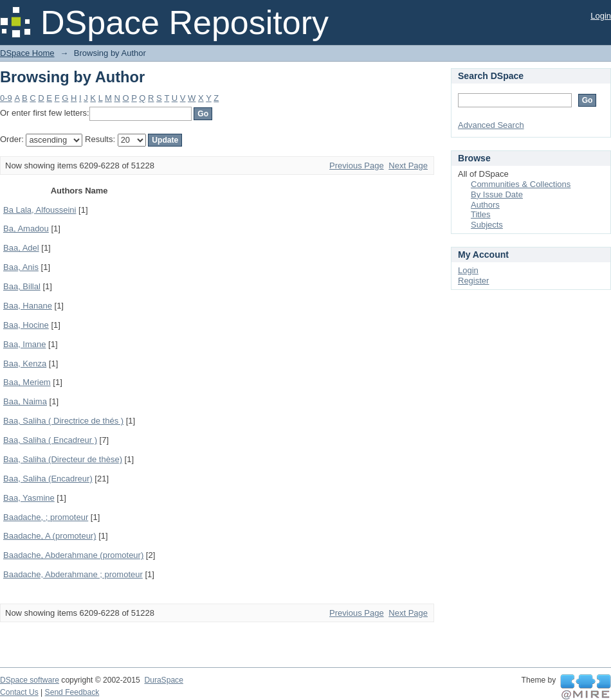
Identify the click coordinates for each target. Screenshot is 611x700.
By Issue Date (497, 194)
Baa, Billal (22, 286)
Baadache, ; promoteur (46, 517)
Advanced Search (491, 125)
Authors (485, 205)
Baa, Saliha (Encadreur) (48, 479)
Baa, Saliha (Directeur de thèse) (63, 459)
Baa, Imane (25, 344)
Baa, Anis (21, 267)
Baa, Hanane (28, 306)
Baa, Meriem (27, 382)
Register (473, 281)
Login (601, 16)
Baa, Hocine (26, 325)
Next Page (408, 166)
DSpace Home (27, 53)
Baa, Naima (25, 401)
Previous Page (357, 166)
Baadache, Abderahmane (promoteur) (73, 555)
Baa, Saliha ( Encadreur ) (50, 440)
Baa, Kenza (25, 363)
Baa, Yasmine (29, 498)
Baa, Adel (21, 248)
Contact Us (19, 692)
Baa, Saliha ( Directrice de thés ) (63, 421)
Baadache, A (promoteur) (50, 536)
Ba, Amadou (26, 229)
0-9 (6, 98)
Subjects (487, 225)
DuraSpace (163, 680)
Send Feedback (72, 692)
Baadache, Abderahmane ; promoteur (73, 574)
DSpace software (30, 680)
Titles (481, 214)
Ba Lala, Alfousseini (40, 210)
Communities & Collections (521, 184)
